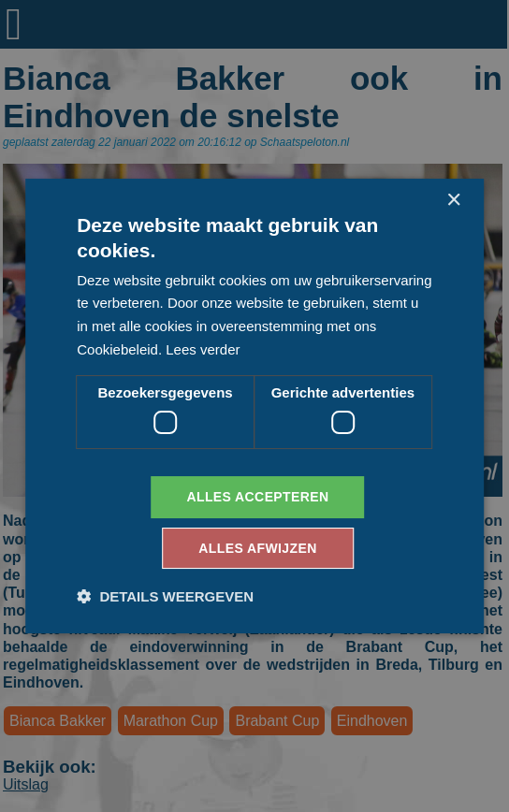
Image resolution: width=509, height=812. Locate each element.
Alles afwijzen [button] (257, 548)
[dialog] (254, 406)
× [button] (453, 201)
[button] (165, 596)
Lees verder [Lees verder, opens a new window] (203, 349)
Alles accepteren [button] (257, 497)
